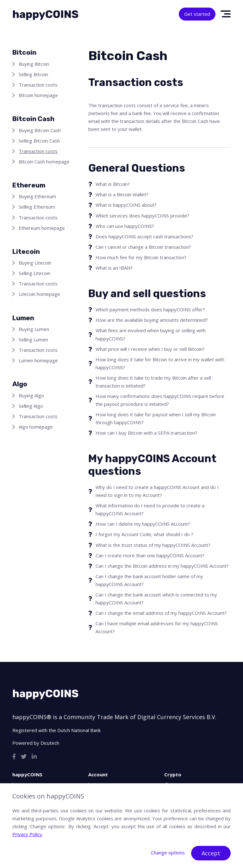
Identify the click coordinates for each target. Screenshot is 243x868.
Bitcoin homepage (38, 95)
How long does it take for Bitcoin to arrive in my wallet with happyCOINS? (160, 363)
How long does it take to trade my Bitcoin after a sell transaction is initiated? (153, 382)
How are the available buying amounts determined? (152, 320)
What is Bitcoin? (113, 184)
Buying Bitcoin (34, 64)
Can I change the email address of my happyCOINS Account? (161, 613)
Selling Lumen (33, 339)
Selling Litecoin (34, 273)
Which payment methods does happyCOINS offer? (150, 309)
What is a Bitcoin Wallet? (122, 194)
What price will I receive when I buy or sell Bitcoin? (150, 349)
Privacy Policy (27, 834)
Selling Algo (31, 406)
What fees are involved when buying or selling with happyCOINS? (151, 334)
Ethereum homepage (42, 228)
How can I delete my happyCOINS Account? (143, 524)
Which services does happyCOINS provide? (142, 216)
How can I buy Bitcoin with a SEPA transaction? (146, 433)
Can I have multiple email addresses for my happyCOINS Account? (157, 627)
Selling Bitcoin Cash (39, 141)
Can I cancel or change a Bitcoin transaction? (143, 247)
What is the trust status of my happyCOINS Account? (153, 545)
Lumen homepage (38, 360)
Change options (168, 853)
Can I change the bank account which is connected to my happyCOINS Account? (156, 599)
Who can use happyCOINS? (125, 226)
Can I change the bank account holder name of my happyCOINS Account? (149, 580)
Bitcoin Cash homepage (44, 162)
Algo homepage (36, 427)
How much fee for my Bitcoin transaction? (141, 257)
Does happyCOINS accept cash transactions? (144, 236)
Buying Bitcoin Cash (40, 130)
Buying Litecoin (35, 263)
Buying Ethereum (37, 196)
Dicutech (50, 743)
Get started (197, 14)
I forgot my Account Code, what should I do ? (144, 534)
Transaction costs (38, 85)
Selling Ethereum (37, 207)
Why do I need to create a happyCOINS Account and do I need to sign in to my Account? (157, 491)
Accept (211, 853)
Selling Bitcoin (33, 74)
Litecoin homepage (39, 294)
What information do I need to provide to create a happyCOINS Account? (150, 509)
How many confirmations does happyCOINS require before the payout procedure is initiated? (160, 400)
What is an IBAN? (114, 268)
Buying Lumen (34, 329)
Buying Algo (31, 395)
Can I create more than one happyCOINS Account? (150, 555)
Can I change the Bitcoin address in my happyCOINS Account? (162, 566)
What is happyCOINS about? (126, 205)
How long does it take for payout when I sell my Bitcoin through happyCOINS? (156, 418)
